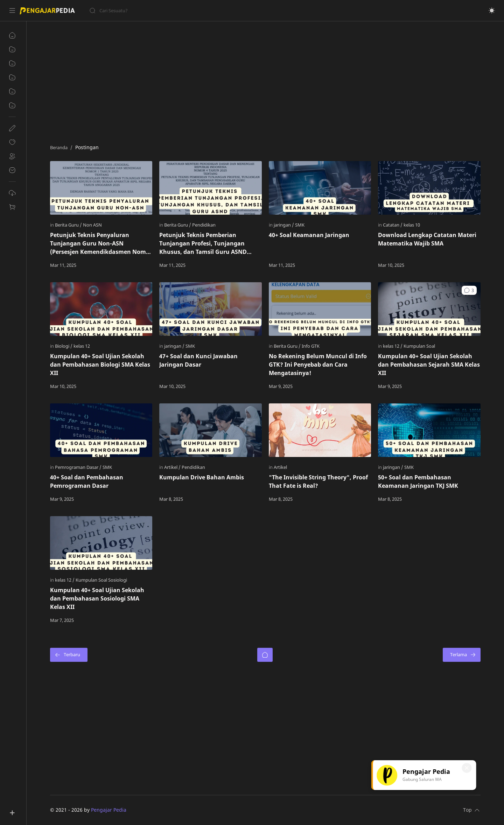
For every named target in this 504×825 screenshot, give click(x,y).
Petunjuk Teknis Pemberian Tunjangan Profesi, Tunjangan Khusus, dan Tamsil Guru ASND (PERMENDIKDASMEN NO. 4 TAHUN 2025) (208, 244)
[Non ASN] (92, 225)
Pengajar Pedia (109, 810)
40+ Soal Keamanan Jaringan (309, 235)
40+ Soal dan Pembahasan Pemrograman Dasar (87, 481)
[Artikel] (172, 467)
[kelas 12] (82, 346)
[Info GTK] (311, 346)
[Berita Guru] (68, 225)
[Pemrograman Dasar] (78, 467)
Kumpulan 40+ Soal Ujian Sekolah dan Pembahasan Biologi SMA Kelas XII (100, 365)
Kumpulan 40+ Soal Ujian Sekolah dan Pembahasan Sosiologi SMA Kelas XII (97, 598)
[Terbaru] (69, 655)
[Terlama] (462, 655)
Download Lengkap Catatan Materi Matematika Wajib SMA (427, 239)
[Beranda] (265, 655)
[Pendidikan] (204, 225)
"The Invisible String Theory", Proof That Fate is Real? (318, 481)
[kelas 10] (412, 225)
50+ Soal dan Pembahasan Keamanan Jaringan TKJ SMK (418, 481)
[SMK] (300, 225)
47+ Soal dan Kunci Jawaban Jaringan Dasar (198, 360)
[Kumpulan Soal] (419, 346)
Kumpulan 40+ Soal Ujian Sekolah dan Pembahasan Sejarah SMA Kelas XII (429, 365)
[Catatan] (393, 225)
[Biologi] (64, 346)
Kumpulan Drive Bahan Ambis (202, 477)
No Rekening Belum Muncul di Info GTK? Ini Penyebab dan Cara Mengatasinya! (318, 365)
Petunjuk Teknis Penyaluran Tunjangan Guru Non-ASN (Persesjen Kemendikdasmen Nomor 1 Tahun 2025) (101, 244)
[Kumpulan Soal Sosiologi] (101, 580)
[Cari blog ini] (145, 11)
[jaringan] (284, 225)
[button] (492, 11)
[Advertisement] (260, 81)
